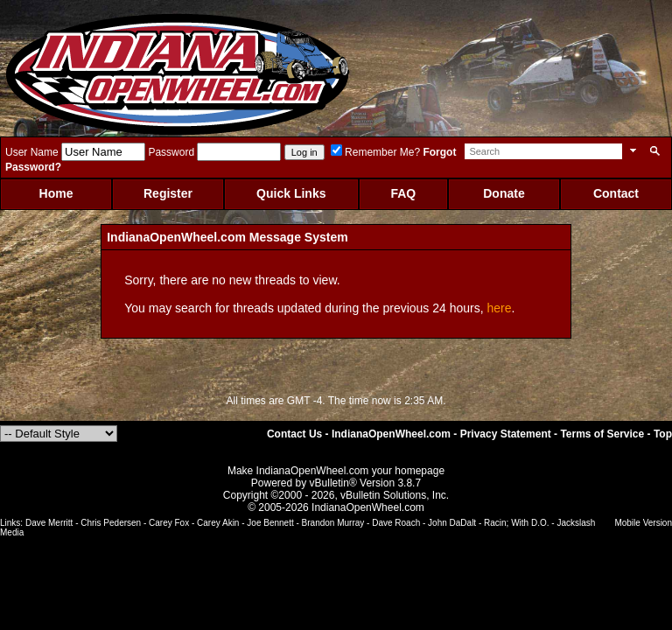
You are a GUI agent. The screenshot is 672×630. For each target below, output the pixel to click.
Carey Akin (218, 523)
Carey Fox (169, 523)
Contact (616, 193)
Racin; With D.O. (516, 523)
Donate (504, 193)
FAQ (403, 193)
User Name (32, 152)
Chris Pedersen (111, 523)
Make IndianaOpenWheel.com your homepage (336, 471)
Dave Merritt (49, 523)
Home (56, 193)
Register (168, 193)
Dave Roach (396, 523)
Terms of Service (602, 434)
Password (171, 152)
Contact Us (294, 434)
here (500, 308)
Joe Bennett (270, 523)
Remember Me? (375, 152)
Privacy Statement (506, 434)
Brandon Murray (333, 523)
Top (663, 434)
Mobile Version (643, 523)
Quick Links (291, 193)
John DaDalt (452, 523)
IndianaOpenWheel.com (391, 434)
